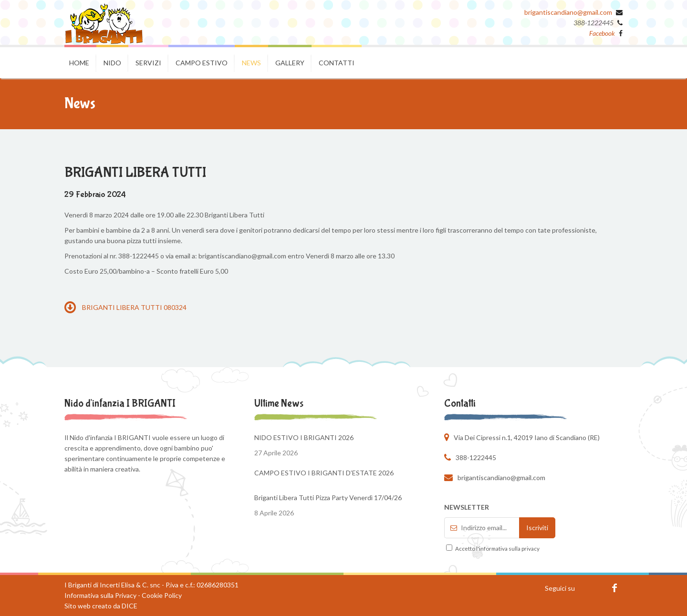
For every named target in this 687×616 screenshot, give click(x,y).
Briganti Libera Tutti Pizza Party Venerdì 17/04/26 (328, 498)
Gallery (290, 63)
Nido (112, 63)
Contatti (337, 63)
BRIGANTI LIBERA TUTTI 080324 (125, 307)
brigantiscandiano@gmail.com (568, 12)
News (251, 63)
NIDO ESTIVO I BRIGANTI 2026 (304, 437)
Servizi (148, 63)
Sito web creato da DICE (101, 606)
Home (79, 63)
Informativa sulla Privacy (100, 595)
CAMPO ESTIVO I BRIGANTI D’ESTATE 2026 (324, 473)
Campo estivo (202, 63)
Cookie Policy (162, 595)
